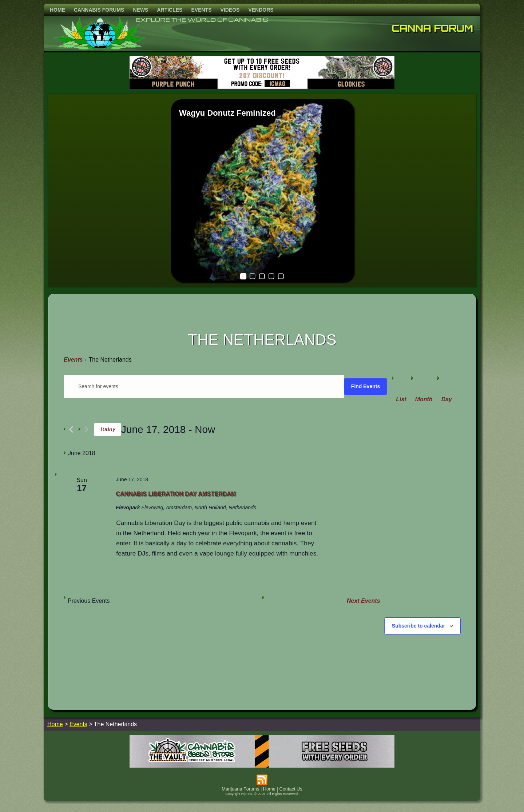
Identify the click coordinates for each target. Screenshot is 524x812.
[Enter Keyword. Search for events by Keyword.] (204, 387)
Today (108, 429)
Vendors (261, 10)
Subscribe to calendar (418, 626)
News (140, 10)
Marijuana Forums (240, 789)
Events (201, 10)
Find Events (366, 386)
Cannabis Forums (99, 10)
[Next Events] (86, 429)
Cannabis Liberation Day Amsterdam (176, 494)
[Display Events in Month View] (424, 399)
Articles (170, 10)
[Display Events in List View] (401, 399)
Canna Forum (433, 28)
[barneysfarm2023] (262, 87)
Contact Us (291, 789)
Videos (230, 10)
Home (57, 10)
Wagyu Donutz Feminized (227, 113)
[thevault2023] (262, 766)
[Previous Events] (71, 429)
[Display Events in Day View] (447, 399)
